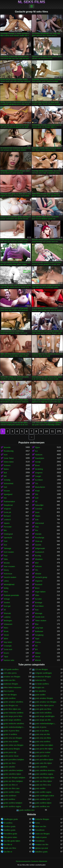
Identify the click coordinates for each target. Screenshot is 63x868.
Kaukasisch (40, 552)
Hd (36, 502)
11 (52, 431)
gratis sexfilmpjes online (45, 796)
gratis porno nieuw (11, 756)
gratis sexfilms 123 (42, 799)
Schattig (7, 480)
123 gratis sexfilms (11, 669)
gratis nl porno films (12, 731)
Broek (6, 631)
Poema (38, 642)
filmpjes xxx (40, 687)
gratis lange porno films (13, 716)
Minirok (38, 660)
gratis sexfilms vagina (12, 807)
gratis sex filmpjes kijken (45, 778)
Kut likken (39, 480)
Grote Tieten (9, 458)
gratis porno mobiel (43, 752)
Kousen (7, 491)
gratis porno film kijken (44, 749)
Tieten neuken (41, 621)
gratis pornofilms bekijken (14, 760)
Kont (6, 455)
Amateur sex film (42, 845)
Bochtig (38, 556)
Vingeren (7, 509)
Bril (36, 649)
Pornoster (8, 527)
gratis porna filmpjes (12, 749)
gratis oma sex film (42, 734)
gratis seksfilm (9, 767)
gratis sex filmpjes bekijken (14, 778)
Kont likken (39, 606)
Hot (5, 498)
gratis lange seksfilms (12, 720)
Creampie (8, 646)
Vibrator (38, 574)
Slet (37, 494)
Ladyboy (7, 617)
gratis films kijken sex (12, 709)
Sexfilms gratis (10, 827)
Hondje (38, 462)
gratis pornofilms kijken (44, 760)
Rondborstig (9, 451)
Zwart (37, 512)
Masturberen (40, 487)
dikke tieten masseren (12, 687)
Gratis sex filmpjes (42, 834)
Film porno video (10, 837)
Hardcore (39, 455)
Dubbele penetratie (11, 595)
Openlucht (8, 538)
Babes (6, 469)
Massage (39, 613)
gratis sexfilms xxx (42, 807)
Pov (37, 530)
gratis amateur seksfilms (13, 702)
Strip (37, 527)
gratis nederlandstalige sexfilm (46, 724)
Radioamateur (9, 502)
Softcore (38, 566)
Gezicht (38, 545)
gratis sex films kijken (43, 781)
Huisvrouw (8, 574)
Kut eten (38, 599)
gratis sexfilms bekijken (13, 803)
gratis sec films (10, 763)
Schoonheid (8, 484)
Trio (37, 484)
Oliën (37, 595)
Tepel (37, 639)
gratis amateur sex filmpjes (46, 702)
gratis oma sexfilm (11, 742)
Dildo (6, 559)
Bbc (5, 530)
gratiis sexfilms (10, 698)
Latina (6, 581)
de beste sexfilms (42, 684)
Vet (36, 646)
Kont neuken (9, 552)
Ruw (37, 610)
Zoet (6, 541)
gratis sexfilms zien (27, 810)
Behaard (7, 516)
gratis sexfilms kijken (43, 803)
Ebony (6, 570)
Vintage (7, 599)
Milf (5, 476)
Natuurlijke (39, 505)
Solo (37, 520)
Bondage (39, 603)
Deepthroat (8, 505)
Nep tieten (8, 642)
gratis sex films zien (12, 788)
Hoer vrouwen (9, 566)
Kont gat (7, 606)
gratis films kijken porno (44, 706)
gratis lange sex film (43, 720)
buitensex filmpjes (11, 684)
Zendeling (39, 469)
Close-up (39, 541)
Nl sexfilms (8, 823)
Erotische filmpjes (42, 819)
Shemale (7, 613)
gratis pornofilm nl (42, 756)
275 (59, 431)
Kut (36, 451)
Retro (6, 628)
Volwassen (8, 624)
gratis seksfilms (41, 767)
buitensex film (40, 680)
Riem (6, 592)
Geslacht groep (41, 577)
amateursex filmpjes (43, 677)
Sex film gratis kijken (12, 841)
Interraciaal (39, 523)
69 (5, 610)
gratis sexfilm (40, 788)
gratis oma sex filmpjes (13, 738)
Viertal (38, 657)
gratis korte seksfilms (43, 713)
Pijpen (37, 447)
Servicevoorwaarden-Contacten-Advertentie (31, 861)
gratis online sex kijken (44, 745)
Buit (5, 473)
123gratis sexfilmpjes (43, 673)
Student (7, 603)
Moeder (7, 563)
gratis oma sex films (43, 738)
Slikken (38, 653)
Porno (37, 823)
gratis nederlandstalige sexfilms (15, 727)
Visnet (6, 635)
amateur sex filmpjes (12, 677)
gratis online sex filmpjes (14, 745)
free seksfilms (40, 691)
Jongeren (39, 473)
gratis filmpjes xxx (11, 706)
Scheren (7, 465)
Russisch (39, 585)
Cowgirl (38, 476)
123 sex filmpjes (41, 669)
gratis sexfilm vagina (43, 792)
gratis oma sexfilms (43, 742)
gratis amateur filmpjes (44, 698)
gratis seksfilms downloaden (46, 770)
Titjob (6, 657)
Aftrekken (39, 559)
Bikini (6, 639)
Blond (37, 465)
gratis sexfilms (9, 799)
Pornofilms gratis (10, 834)
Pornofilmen (40, 830)
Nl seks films (31, 2)
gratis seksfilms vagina (44, 774)
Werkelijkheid (9, 585)
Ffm (37, 570)
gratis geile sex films (43, 709)
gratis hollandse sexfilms (14, 713)
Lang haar (39, 628)
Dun (5, 545)
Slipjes (38, 516)
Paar (6, 556)
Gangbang (39, 635)
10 (46, 431)
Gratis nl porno (41, 837)
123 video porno (10, 673)
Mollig (6, 588)
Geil (5, 487)
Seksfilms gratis (41, 852)
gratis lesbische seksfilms (14, 724)
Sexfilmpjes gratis (11, 819)
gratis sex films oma (43, 785)
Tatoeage (7, 548)
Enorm (6, 653)
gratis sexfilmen (10, 796)
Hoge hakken (40, 592)
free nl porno (9, 691)
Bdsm (37, 588)
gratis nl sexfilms (10, 734)
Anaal (37, 491)
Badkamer (39, 631)
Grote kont (8, 649)
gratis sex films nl (11, 785)
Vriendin (38, 534)
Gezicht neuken (10, 577)
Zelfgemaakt (40, 548)
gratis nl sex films (42, 731)
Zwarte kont (40, 617)
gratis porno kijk (10, 752)
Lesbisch (7, 520)
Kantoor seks (9, 660)
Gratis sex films (10, 848)
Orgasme (39, 581)
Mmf (37, 563)
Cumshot (39, 509)
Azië (37, 498)
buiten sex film (10, 680)
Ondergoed (8, 534)
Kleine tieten (9, 462)
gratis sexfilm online (12, 792)
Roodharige (40, 538)
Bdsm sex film (41, 827)
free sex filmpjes (10, 695)
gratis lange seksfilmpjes (45, 716)
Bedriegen (8, 621)
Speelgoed (8, 494)
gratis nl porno (41, 727)
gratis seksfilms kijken (12, 774)
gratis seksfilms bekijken (13, 770)
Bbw (37, 624)
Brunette (7, 447)
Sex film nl (8, 845)
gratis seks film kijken (43, 763)
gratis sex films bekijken (13, 781)
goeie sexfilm (40, 695)
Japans (7, 523)
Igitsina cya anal (41, 848)
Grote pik (7, 512)
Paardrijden (40, 458)
